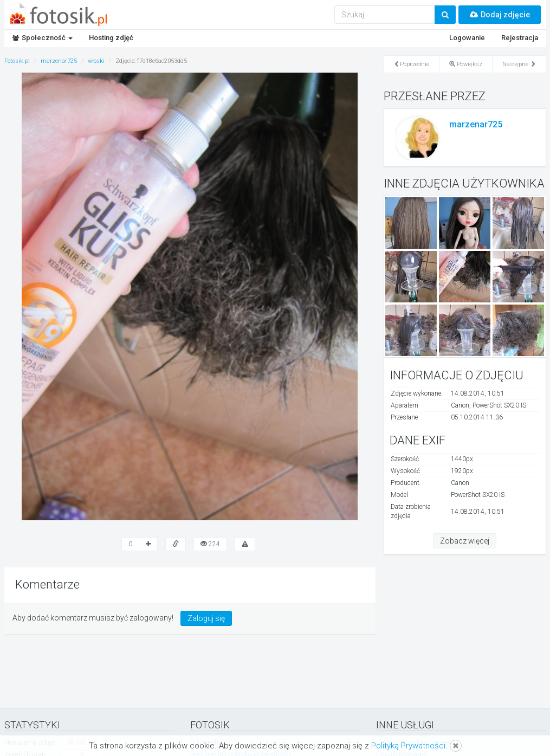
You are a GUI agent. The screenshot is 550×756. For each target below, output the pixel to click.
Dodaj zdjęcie (500, 15)
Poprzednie (412, 64)
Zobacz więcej (465, 541)
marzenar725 (476, 124)
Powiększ (466, 64)
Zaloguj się (206, 618)
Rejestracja (520, 38)
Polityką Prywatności (408, 746)
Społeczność (43, 38)
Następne (519, 64)
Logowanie (467, 38)
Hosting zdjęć (111, 38)
